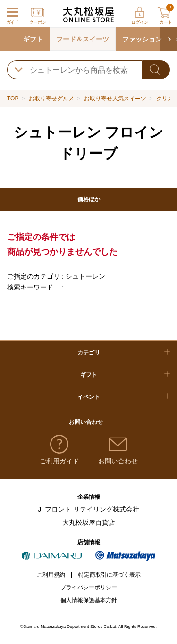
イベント (89, 397)
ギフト (33, 39)
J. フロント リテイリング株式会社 (88, 509)
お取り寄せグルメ (51, 99)
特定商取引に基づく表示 (110, 575)
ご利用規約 (51, 575)
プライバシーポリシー (89, 587)
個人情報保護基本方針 (89, 600)
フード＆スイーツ (83, 39)
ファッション (142, 39)
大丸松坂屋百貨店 (89, 522)
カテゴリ (89, 353)
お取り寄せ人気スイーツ (115, 99)
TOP (13, 99)
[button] (169, 39)
